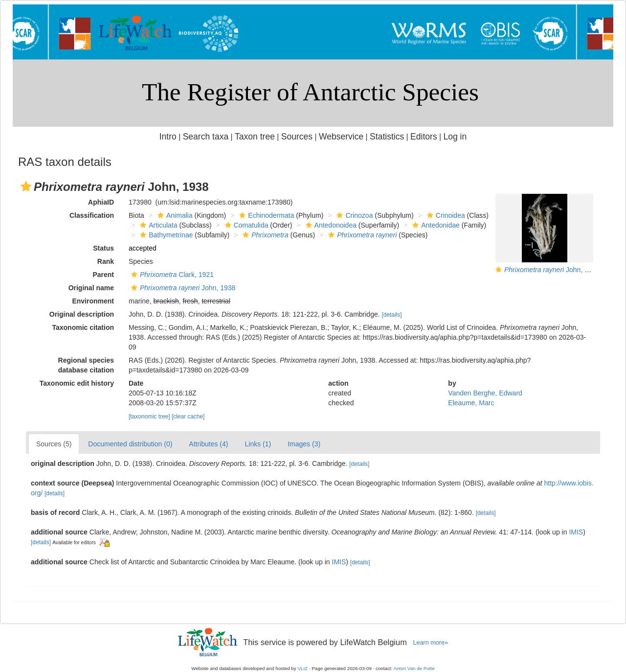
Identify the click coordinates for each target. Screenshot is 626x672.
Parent (103, 275)
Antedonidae (435, 225)
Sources (297, 137)
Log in (455, 137)
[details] (392, 315)
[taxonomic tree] (149, 417)
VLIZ (302, 668)
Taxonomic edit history (77, 383)
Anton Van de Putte (414, 668)
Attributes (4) (208, 444)
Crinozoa (353, 215)
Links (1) (258, 444)
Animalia (174, 215)
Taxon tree (255, 137)
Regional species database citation (86, 365)
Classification (92, 215)
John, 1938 (552, 270)
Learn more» (430, 643)
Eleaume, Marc (471, 403)
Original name (91, 288)
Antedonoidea (330, 225)
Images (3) (304, 444)
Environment (93, 301)
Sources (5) (54, 444)
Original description (82, 314)
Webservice (341, 137)
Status (103, 248)
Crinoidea (445, 215)
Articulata (157, 225)
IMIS (576, 532)
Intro (168, 137)
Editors (424, 137)
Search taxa (206, 137)
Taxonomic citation (83, 327)
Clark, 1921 (171, 275)
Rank (106, 261)
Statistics (387, 137)
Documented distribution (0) (130, 444)
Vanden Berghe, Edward (485, 393)
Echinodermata (265, 215)
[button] (26, 186)
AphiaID (101, 202)
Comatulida (246, 225)
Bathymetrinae (165, 235)
